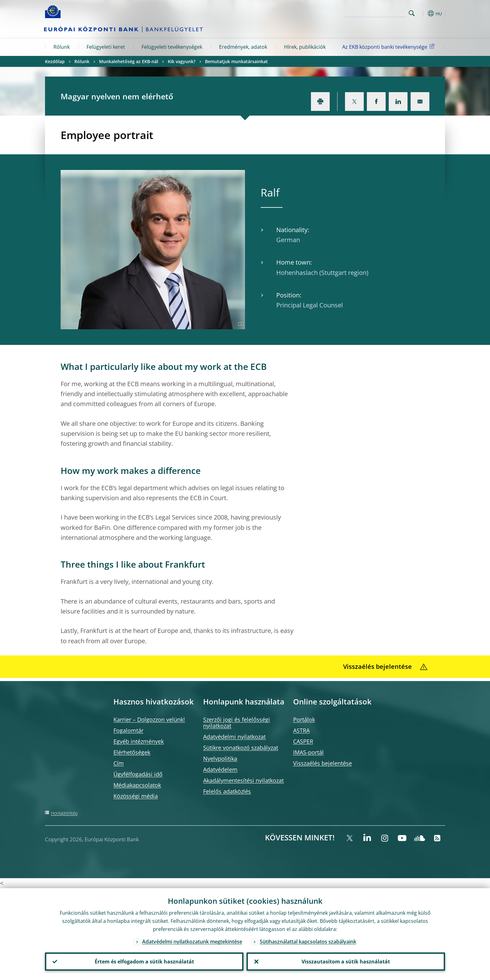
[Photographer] (240, 324)
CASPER (303, 741)
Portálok (304, 719)
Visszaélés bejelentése (322, 763)
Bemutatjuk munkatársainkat (236, 61)
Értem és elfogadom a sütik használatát (144, 962)
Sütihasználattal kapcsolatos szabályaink (308, 942)
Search (412, 13)
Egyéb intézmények (139, 741)
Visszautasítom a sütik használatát (346, 962)
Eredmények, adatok (243, 47)
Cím (119, 763)
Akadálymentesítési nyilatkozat (243, 780)
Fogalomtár (128, 730)
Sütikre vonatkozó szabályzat (241, 748)
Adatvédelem (220, 769)
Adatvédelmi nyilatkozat (234, 737)
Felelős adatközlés (227, 791)
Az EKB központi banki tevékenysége (389, 47)
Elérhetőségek (132, 752)
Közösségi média (136, 796)
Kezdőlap (55, 61)
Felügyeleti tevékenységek (172, 47)
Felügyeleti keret (106, 47)
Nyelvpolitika (220, 759)
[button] (423, 13)
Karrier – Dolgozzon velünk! (149, 719)
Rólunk (62, 47)
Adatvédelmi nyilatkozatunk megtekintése (192, 942)
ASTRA (301, 730)
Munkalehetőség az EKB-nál (129, 61)
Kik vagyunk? (182, 61)
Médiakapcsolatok (137, 785)
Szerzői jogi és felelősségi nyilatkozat (237, 723)
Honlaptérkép (64, 813)
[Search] (375, 12)
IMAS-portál (308, 752)
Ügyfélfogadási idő (138, 774)
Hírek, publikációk (305, 47)
